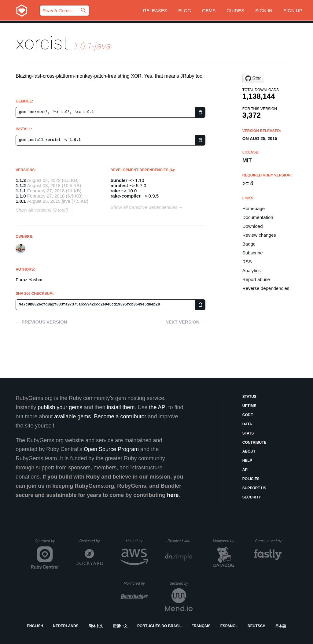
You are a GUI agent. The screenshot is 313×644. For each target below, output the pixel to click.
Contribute (254, 442)
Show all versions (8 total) (42, 210)
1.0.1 (21, 201)
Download (253, 226)
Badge (249, 244)
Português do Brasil (159, 626)
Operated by (47, 543)
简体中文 (96, 626)
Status (249, 397)
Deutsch (256, 626)
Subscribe (253, 253)
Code (248, 415)
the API (158, 407)
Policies (251, 479)
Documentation (258, 217)
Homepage (254, 208)
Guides (235, 11)
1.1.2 (21, 185)
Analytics (252, 270)
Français (201, 626)
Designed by (91, 541)
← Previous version (41, 322)
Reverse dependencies (266, 288)
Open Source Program (111, 449)
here (173, 495)
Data (247, 424)
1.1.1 (21, 191)
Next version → (185, 322)
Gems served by (269, 541)
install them (121, 407)
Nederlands (66, 626)
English (35, 626)
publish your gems (60, 407)
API (245, 470)
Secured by (181, 583)
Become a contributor (120, 416)
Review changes (259, 235)
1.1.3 (21, 180)
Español (229, 626)
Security (252, 497)
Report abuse (256, 279)
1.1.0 (21, 196)
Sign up (293, 11)
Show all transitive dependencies (144, 207)
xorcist (42, 43)
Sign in (264, 11)
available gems (72, 416)
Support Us (254, 488)
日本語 (281, 626)
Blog (185, 11)
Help (247, 461)
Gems (209, 11)
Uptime (249, 406)
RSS (247, 262)
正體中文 (120, 626)
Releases (155, 11)
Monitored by (225, 541)
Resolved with (180, 541)
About (249, 451)
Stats (248, 433)
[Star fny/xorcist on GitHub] (253, 79)
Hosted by (137, 541)
